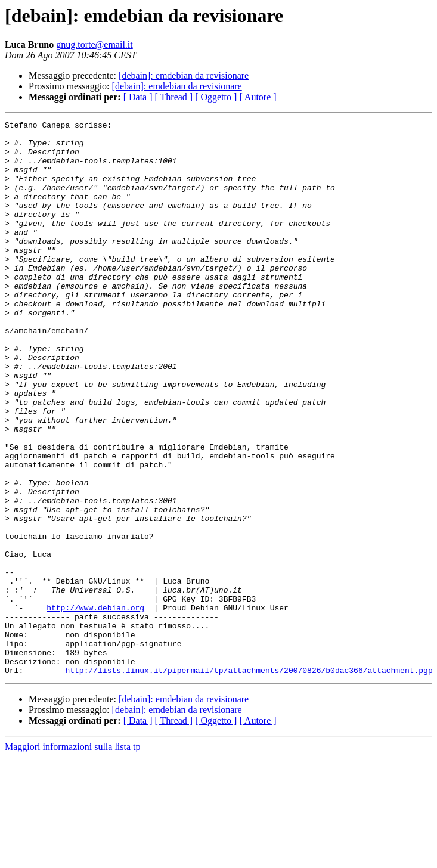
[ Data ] (138, 97)
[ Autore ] (258, 97)
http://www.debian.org (95, 706)
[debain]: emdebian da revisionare (184, 75)
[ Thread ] (174, 97)
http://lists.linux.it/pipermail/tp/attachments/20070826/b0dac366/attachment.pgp (249, 781)
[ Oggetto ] (216, 97)
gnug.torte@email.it (94, 44)
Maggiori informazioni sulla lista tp (73, 858)
